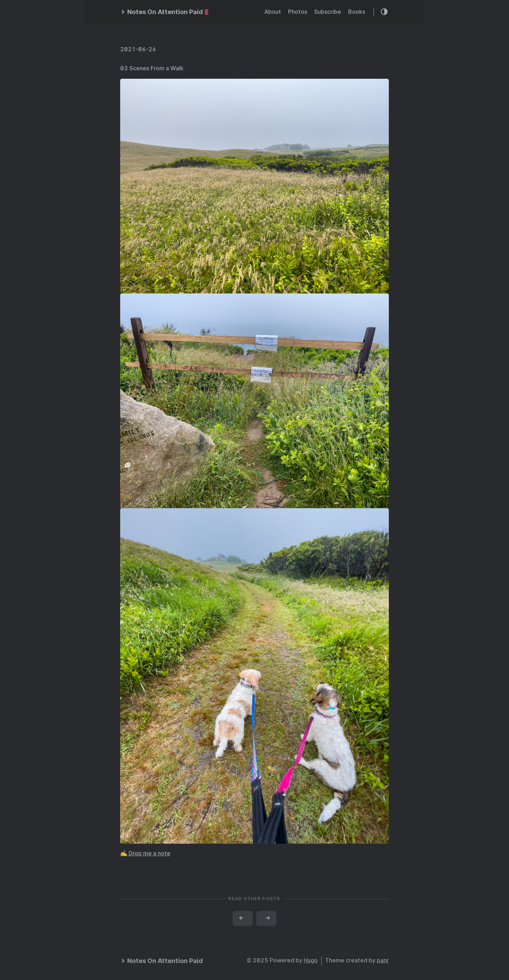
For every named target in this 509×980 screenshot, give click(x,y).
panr (383, 960)
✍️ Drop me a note (145, 853)
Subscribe (328, 12)
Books (357, 12)
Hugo (311, 960)
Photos (298, 12)
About (273, 12)
